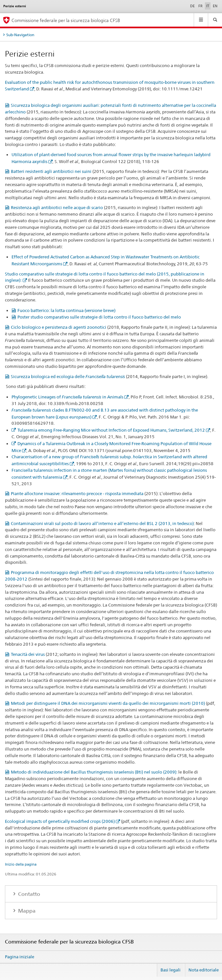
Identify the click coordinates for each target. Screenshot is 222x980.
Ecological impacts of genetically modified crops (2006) (60, 821)
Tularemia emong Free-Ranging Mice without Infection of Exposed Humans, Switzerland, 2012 (111, 430)
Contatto (28, 894)
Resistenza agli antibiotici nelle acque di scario (57, 207)
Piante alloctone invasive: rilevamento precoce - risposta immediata (77, 493)
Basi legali (171, 970)
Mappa (26, 911)
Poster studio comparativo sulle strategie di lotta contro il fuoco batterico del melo (99, 317)
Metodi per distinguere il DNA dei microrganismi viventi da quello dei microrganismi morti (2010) (108, 703)
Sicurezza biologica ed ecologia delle (68, 376)
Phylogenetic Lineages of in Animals (67, 397)
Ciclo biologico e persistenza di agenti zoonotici (59, 327)
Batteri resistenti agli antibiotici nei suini (51, 171)
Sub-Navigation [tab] (20, 35)
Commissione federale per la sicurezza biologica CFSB (66, 20)
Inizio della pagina (21, 864)
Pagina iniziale (20, 957)
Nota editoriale (204, 970)
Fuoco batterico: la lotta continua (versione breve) (66, 310)
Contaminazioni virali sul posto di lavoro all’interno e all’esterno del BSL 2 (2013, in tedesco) (102, 523)
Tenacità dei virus (28, 654)
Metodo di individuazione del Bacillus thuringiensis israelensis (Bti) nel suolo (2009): (94, 772)
